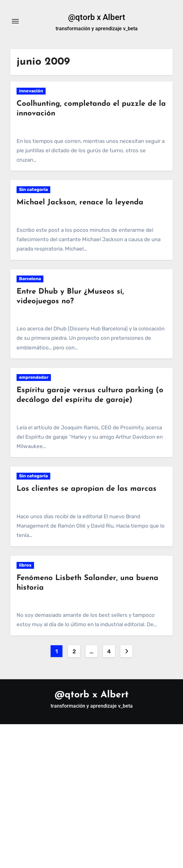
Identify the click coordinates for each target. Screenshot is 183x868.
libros (25, 565)
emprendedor (34, 377)
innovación (31, 91)
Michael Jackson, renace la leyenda (80, 202)
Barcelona (30, 279)
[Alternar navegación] (15, 21)
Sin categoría (33, 190)
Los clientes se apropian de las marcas (87, 489)
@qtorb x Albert (97, 17)
